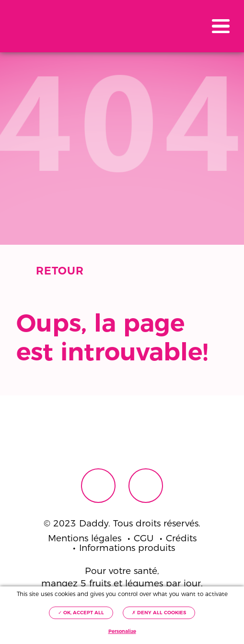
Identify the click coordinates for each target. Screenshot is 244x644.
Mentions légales (85, 539)
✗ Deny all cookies (159, 613)
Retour (60, 271)
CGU (144, 539)
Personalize (122, 632)
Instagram (146, 486)
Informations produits (127, 548)
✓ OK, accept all (81, 613)
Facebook (98, 486)
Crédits (181, 539)
